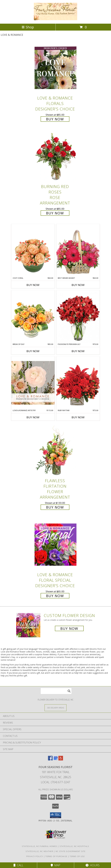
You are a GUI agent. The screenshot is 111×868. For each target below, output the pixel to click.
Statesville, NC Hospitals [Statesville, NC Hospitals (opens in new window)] (74, 846)
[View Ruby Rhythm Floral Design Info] (78, 383)
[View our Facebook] (50, 760)
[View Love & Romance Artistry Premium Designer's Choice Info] (33, 383)
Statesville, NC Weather (39, 851)
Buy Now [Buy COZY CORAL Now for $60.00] (33, 285)
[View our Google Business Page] (55, 760)
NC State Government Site (71, 851)
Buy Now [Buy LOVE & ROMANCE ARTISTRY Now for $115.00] (33, 417)
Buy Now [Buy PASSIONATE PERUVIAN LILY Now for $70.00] (78, 351)
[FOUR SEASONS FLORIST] (56, 19)
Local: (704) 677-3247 (55, 782)
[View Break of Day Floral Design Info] (33, 317)
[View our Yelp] (61, 760)
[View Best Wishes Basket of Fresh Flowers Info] (78, 250)
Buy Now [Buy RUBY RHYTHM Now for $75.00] (78, 417)
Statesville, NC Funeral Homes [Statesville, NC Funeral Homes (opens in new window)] (39, 846)
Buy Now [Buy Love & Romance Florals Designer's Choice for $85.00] (55, 119)
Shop (28, 27)
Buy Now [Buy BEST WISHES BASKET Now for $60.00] (78, 285)
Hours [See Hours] (93, 865)
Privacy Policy (35, 856)
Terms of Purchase (56, 856)
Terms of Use (77, 856)
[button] (56, 815)
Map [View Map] (55, 865)
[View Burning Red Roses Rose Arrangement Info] (55, 157)
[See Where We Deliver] (55, 708)
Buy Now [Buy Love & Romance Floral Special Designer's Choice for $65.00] (55, 596)
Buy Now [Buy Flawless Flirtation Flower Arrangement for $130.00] (55, 507)
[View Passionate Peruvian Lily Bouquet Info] (78, 317)
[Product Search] (56, 691)
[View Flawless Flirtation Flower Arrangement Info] (55, 451)
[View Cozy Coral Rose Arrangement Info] (33, 250)
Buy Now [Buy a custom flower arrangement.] (69, 628)
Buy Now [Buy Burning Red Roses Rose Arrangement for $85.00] (55, 213)
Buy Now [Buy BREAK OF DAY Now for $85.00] (33, 351)
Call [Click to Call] (18, 865)
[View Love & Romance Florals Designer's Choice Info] (55, 68)
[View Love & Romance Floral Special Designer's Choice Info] (55, 545)
